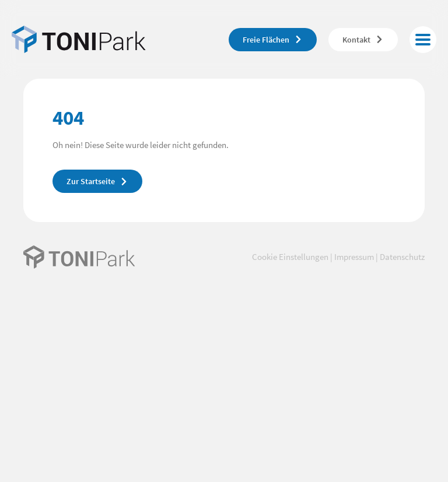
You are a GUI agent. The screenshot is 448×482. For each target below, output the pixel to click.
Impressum (354, 257)
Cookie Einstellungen (290, 257)
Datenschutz (402, 257)
